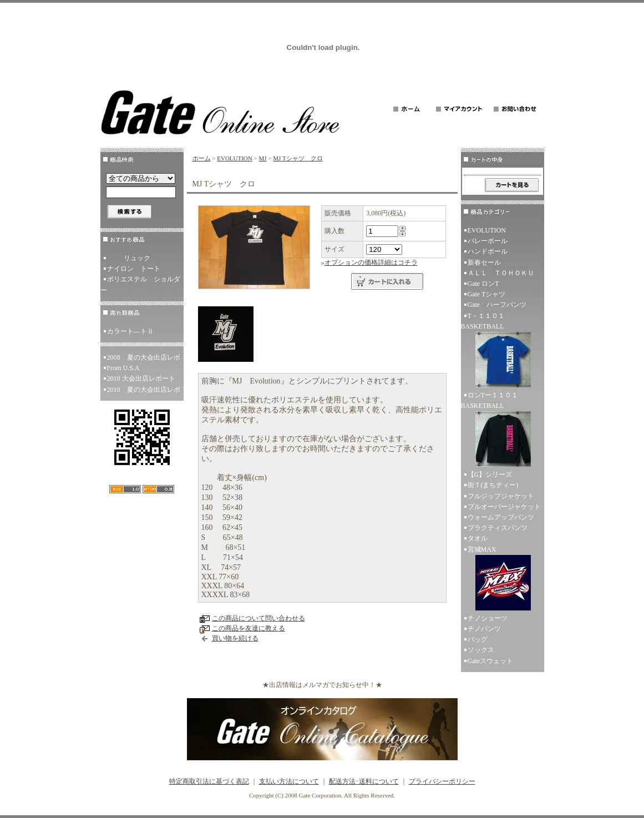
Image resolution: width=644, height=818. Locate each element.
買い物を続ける (235, 638)
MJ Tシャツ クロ (298, 158)
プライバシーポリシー (442, 781)
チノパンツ (484, 629)
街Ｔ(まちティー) (493, 485)
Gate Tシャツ (487, 294)
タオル (478, 538)
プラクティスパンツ (498, 528)
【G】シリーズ (490, 474)
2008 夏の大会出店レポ (144, 357)
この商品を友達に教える (249, 628)
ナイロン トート (134, 269)
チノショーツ (488, 618)
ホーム (202, 158)
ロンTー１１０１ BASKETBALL (503, 430)
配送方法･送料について (364, 781)
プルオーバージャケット (504, 507)
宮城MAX (503, 579)
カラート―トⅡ (130, 331)
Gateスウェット (491, 661)
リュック (129, 258)
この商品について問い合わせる (258, 618)
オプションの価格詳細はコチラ (371, 262)
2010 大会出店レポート (141, 378)
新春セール (484, 262)
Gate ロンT (483, 284)
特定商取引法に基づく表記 (209, 781)
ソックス (481, 650)
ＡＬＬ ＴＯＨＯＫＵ (501, 273)
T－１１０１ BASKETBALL (503, 351)
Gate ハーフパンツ (497, 305)
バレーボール (488, 241)
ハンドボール (488, 251)
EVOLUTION (235, 158)
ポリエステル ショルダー (140, 284)
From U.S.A (123, 368)
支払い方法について (289, 781)
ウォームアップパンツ (501, 517)
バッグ (478, 639)
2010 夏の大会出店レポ (144, 390)
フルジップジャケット (501, 496)
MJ (262, 158)
